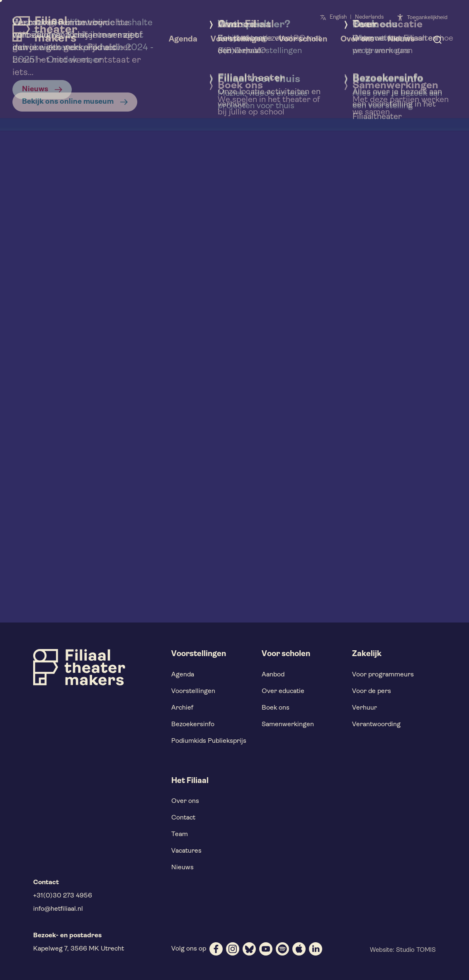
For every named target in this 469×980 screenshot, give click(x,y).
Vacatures (186, 851)
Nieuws (182, 868)
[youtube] (266, 949)
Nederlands (369, 17)
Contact (183, 818)
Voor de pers (372, 691)
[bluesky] (249, 949)
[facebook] (216, 949)
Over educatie (283, 691)
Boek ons (276, 708)
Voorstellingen (193, 691)
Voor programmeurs (383, 675)
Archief (182, 708)
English (338, 17)
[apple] (299, 949)
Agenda (183, 675)
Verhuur (365, 708)
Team (180, 834)
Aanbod (273, 675)
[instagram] (233, 949)
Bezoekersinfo (193, 725)
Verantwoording (376, 725)
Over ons (185, 801)
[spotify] (282, 949)
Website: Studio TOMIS (403, 950)
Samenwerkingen (288, 725)
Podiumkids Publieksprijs (209, 741)
